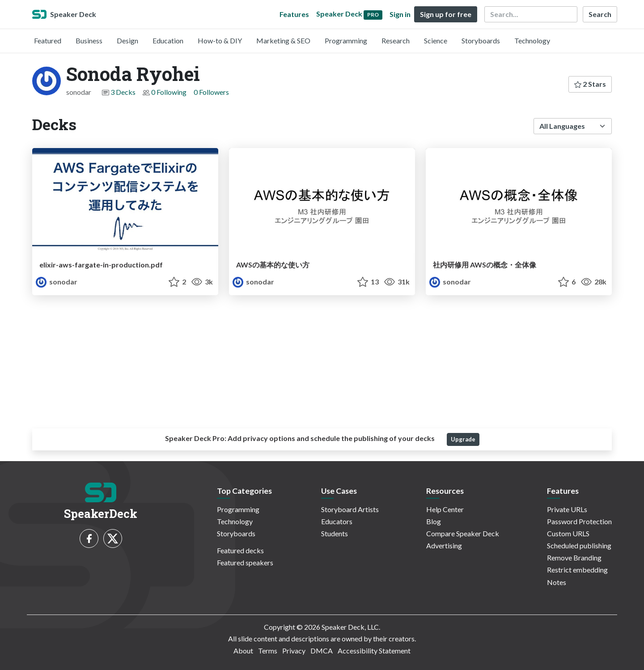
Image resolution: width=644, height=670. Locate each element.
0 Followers (211, 92)
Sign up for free (446, 14)
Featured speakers (245, 562)
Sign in (400, 14)
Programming (346, 40)
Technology (532, 40)
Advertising (444, 545)
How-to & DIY (220, 40)
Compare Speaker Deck (463, 533)
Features (294, 14)
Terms (268, 651)
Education (168, 40)
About (243, 651)
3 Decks (123, 92)
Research (396, 40)
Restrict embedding (577, 570)
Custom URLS (568, 533)
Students (335, 533)
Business (89, 40)
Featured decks (240, 550)
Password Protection (579, 521)
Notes (557, 582)
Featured (48, 40)
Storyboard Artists (350, 509)
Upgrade (463, 439)
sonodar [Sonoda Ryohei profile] (57, 282)
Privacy (294, 651)
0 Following (169, 92)
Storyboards (481, 40)
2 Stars (590, 84)
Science (436, 40)
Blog (434, 521)
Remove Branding (574, 558)
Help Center (445, 509)
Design (127, 40)
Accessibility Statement (374, 651)
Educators (337, 521)
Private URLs (567, 509)
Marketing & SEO (283, 40)
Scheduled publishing (579, 545)
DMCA (322, 651)
